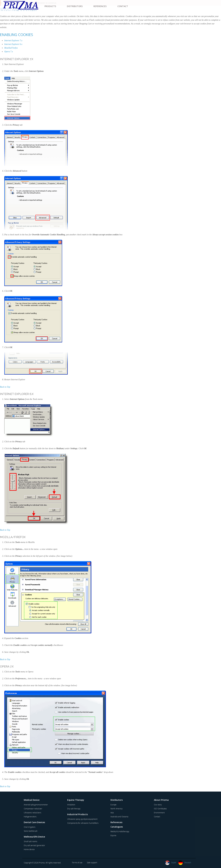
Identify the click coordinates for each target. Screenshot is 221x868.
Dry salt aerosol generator (34, 845)
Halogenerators (30, 817)
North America (116, 809)
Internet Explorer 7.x (13, 41)
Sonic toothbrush (31, 831)
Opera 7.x (9, 52)
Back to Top (5, 387)
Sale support (92, 863)
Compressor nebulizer (33, 809)
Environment (159, 813)
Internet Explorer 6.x (13, 44)
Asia (112, 813)
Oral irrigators (30, 827)
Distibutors (117, 800)
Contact (157, 817)
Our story (158, 805)
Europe (113, 805)
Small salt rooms (30, 841)
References (116, 822)
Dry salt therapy (74, 809)
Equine (113, 835)
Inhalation (71, 805)
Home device (29, 849)
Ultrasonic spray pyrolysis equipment (82, 819)
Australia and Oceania (119, 817)
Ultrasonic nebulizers (32, 813)
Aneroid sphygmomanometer (36, 805)
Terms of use (77, 863)
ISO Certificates (160, 809)
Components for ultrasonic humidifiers (83, 823)
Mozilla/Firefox (11, 48)
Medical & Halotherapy (120, 831)
